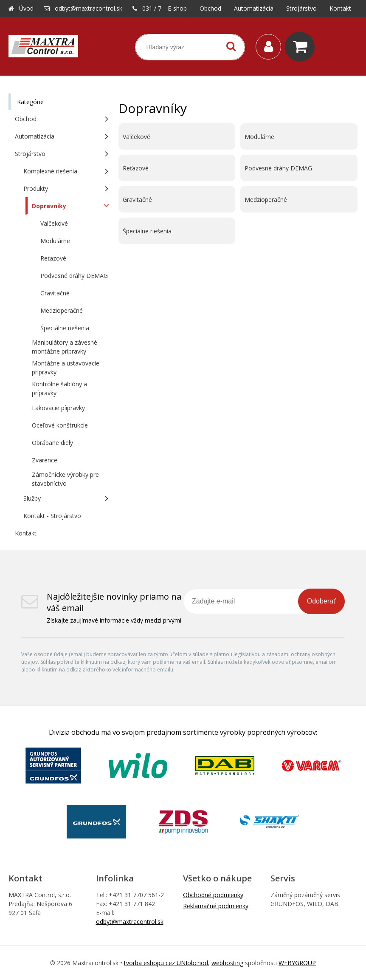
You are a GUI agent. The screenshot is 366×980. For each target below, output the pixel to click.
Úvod (26, 8)
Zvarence (45, 460)
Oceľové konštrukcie (60, 425)
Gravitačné (137, 200)
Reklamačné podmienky (216, 906)
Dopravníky (49, 206)
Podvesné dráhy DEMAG (278, 168)
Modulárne (259, 137)
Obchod (26, 119)
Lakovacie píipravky (58, 408)
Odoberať (321, 601)
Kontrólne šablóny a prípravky (59, 388)
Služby (32, 498)
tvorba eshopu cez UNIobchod (166, 963)
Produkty (36, 188)
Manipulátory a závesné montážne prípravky (65, 347)
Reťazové (136, 168)
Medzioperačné (266, 200)
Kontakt (26, 533)
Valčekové (137, 137)
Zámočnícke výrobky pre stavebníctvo (65, 479)
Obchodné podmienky (213, 895)
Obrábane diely (52, 443)
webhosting (227, 963)
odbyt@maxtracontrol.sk (89, 8)
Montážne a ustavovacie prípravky (66, 368)
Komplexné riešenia (50, 171)
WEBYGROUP (297, 963)
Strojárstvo (30, 154)
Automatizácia (35, 136)
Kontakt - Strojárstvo (52, 516)
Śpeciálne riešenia (147, 231)
